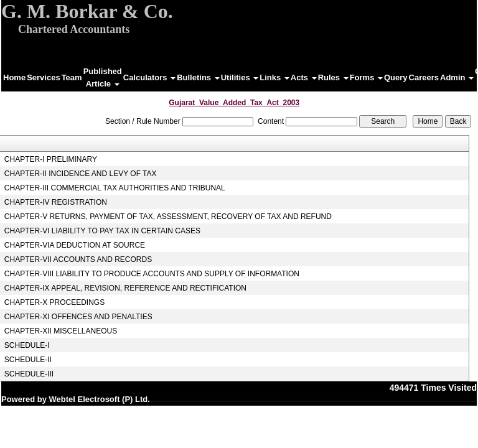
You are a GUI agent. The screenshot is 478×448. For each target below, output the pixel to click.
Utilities (240, 77)
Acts (304, 77)
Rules (333, 77)
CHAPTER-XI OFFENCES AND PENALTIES (78, 317)
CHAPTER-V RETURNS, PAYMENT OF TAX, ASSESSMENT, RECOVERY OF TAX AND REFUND (168, 217)
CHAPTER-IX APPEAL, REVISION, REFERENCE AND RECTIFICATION (125, 288)
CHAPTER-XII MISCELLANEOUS (61, 331)
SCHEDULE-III (29, 374)
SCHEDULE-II (28, 360)
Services (44, 77)
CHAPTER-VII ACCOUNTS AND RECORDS (78, 259)
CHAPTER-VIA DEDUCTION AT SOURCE (75, 245)
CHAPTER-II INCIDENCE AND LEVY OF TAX (81, 174)
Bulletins (198, 77)
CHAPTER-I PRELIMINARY (51, 159)
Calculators (149, 77)
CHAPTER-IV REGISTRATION (56, 202)
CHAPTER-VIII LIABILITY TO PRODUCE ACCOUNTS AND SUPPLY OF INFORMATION (152, 274)
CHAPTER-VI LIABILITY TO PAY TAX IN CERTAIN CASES (102, 231)
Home (14, 77)
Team (72, 77)
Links (274, 77)
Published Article (103, 77)
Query (396, 77)
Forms (366, 77)
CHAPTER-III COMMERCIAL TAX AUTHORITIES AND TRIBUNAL (115, 188)
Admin (457, 77)
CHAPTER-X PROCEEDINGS (54, 302)
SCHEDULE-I (27, 345)
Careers (424, 77)
